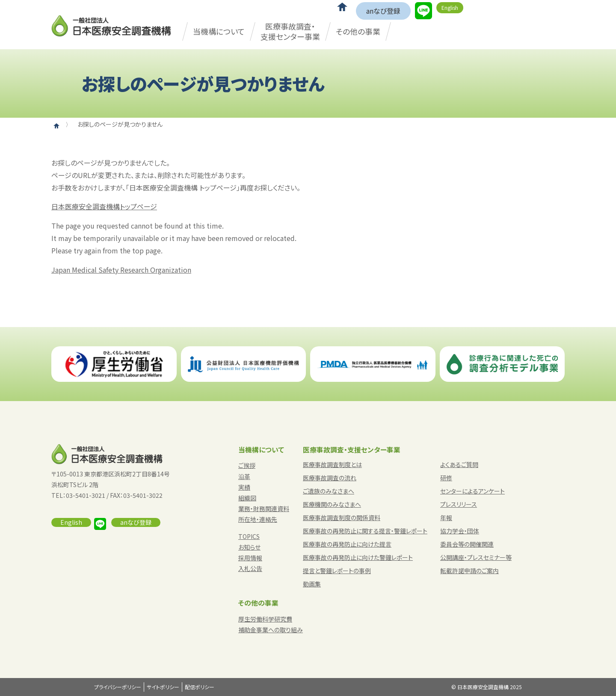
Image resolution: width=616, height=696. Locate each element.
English (450, 7)
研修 (446, 478)
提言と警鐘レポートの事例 (337, 571)
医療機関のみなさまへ (332, 504)
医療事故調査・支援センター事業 (290, 31)
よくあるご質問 (459, 464)
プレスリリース (459, 504)
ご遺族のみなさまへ (329, 491)
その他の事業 (358, 31)
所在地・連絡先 (258, 519)
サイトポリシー (163, 687)
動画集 (312, 584)
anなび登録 (383, 11)
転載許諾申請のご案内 (469, 571)
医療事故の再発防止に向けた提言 (347, 544)
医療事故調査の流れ (330, 478)
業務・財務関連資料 (264, 509)
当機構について (219, 31)
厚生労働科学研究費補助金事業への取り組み (271, 624)
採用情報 (250, 558)
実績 (244, 487)
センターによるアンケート (472, 491)
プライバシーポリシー (118, 687)
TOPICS (249, 536)
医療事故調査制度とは (332, 464)
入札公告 (250, 568)
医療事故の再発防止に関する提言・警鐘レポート (365, 531)
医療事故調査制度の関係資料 (342, 518)
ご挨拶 (247, 465)
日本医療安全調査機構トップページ (104, 206)
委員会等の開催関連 (467, 544)
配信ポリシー (200, 687)
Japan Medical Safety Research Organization (121, 270)
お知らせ (249, 547)
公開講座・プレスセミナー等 (476, 557)
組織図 (247, 498)
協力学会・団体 (460, 531)
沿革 (244, 476)
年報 (446, 518)
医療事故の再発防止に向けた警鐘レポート (358, 557)
